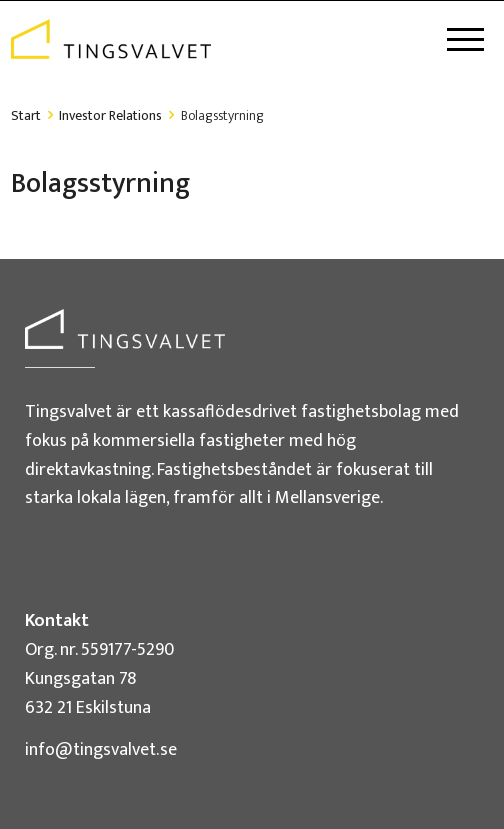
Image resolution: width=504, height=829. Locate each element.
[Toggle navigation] (465, 39)
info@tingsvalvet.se (101, 750)
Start (26, 115)
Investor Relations (110, 115)
